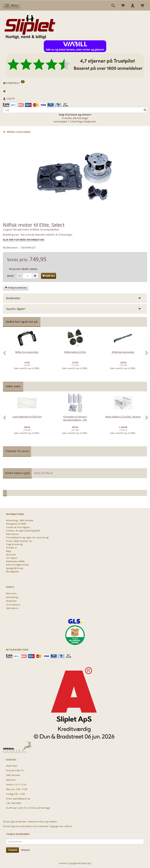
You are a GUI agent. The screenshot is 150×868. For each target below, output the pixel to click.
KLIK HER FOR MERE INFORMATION (24, 240)
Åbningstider (13, 571)
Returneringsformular (17, 565)
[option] (27, 355)
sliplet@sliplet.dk (22, 799)
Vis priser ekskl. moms (23, 269)
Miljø (9, 551)
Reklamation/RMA (15, 561)
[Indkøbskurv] (75, 83)
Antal (11, 276)
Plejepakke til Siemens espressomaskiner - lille (75, 418)
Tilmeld (12, 850)
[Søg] (145, 110)
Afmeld (25, 850)
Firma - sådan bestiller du (19, 541)
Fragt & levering (14, 544)
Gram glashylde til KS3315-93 (27, 417)
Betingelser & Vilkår (16, 524)
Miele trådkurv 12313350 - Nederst (123, 417)
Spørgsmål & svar (15, 568)
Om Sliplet (12, 558)
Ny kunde (11, 554)
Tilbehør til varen (17, 451)
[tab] (75, 298)
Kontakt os (11, 548)
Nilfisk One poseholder (27, 352)
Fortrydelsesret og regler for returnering (27, 537)
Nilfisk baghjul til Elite (75, 352)
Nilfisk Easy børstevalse (123, 352)
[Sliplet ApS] (30, 26)
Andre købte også (17, 473)
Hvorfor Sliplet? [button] (16, 309)
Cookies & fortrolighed (18, 527)
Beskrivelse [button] (13, 298)
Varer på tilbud (43, 473)
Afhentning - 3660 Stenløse (20, 520)
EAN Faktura (12, 534)
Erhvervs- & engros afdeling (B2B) (23, 531)
